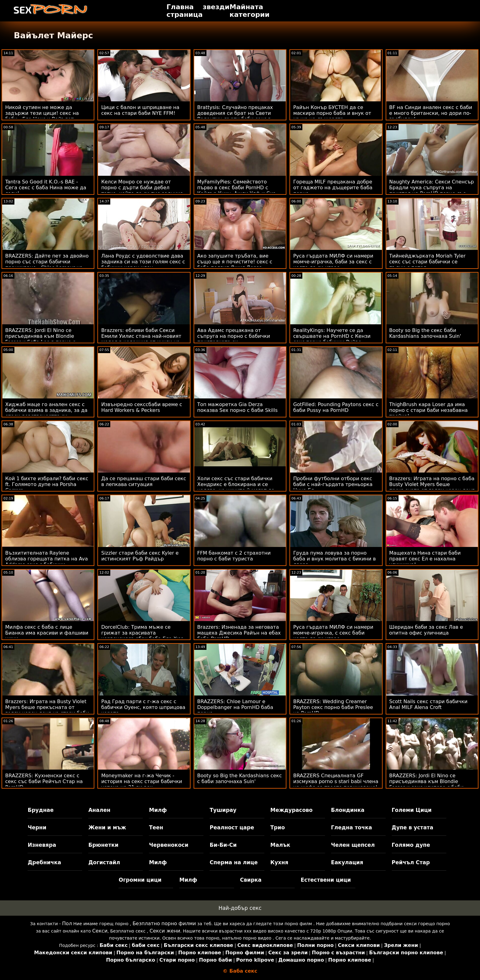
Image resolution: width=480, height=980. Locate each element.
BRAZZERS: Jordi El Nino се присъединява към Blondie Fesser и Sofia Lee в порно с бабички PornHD (40, 339)
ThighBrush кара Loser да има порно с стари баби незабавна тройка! (429, 410)
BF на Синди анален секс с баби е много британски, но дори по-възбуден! (431, 113)
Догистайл (104, 862)
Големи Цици (412, 810)
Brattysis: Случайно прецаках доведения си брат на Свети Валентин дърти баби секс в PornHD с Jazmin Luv (235, 116)
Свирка (251, 880)
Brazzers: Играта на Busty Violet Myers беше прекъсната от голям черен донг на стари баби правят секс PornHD (47, 710)
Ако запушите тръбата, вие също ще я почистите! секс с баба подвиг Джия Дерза (235, 262)
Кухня (280, 862)
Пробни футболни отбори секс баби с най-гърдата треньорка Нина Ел (333, 484)
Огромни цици (140, 880)
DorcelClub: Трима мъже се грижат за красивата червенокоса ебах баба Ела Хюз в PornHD (142, 636)
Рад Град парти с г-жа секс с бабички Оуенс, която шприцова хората (143, 707)
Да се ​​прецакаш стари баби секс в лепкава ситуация (144, 481)
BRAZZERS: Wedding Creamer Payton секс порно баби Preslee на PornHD (333, 707)
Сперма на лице (234, 862)
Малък (280, 845)
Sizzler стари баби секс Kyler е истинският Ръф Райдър (140, 556)
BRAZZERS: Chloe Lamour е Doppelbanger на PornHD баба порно (235, 707)
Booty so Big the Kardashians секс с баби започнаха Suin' (240, 778)
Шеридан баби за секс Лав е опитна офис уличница (426, 630)
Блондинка (348, 810)
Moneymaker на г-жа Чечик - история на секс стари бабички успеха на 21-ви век (142, 781)
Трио (278, 827)
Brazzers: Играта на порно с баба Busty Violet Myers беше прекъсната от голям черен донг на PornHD (432, 487)
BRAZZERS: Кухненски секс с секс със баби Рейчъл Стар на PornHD (44, 781)
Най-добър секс (240, 908)
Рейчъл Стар (411, 862)
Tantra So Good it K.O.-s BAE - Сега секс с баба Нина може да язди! (46, 188)
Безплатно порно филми (164, 923)
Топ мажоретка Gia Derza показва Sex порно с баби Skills (238, 407)
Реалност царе (232, 827)
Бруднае (41, 810)
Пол (67, 923)
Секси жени (165, 931)
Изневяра (42, 845)
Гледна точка (352, 827)
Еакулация (347, 862)
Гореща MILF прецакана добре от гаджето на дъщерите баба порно (333, 188)
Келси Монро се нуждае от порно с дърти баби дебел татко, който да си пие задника (142, 188)
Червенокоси (168, 845)
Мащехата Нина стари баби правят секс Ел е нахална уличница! (425, 559)
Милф (158, 810)
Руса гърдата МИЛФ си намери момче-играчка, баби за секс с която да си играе (333, 262)
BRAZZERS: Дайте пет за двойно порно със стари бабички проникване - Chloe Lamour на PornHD (47, 265)
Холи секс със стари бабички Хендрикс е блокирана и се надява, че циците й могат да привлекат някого (236, 487)
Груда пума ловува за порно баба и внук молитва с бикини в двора (334, 559)
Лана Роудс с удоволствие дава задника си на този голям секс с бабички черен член (143, 262)
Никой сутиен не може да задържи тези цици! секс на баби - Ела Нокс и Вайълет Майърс (42, 116)
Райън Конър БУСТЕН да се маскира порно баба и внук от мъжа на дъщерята (332, 113)
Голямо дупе (411, 845)
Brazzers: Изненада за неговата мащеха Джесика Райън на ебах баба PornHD (239, 633)
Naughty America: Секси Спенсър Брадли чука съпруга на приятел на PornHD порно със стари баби (432, 190)
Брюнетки (103, 845)
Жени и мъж (107, 827)
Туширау (223, 810)
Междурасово (292, 810)
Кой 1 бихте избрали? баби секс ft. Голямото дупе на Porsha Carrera (47, 484)
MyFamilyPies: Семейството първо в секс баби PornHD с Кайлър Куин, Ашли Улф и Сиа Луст (237, 190)
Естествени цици (326, 880)
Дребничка (44, 862)
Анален (99, 810)
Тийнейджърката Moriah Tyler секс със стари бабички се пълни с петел (427, 262)
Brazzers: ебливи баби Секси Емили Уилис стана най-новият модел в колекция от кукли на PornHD (141, 339)
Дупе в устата (413, 827)
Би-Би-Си (223, 845)
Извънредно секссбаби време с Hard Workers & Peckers (142, 407)
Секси (100, 931)
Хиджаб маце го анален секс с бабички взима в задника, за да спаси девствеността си (46, 410)
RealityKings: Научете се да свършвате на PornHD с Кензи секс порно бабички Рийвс (332, 336)
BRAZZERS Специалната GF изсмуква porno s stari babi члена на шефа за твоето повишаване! (336, 781)
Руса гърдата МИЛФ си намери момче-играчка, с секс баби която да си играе (333, 633)
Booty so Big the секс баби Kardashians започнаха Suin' (425, 333)
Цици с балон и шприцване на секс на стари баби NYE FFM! (140, 110)
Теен (156, 827)
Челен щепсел (353, 845)
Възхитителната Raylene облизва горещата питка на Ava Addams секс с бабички (47, 559)
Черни (37, 827)
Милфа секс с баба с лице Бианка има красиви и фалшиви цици (47, 633)
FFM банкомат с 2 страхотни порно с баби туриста (234, 556)
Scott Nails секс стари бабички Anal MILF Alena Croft (429, 704)
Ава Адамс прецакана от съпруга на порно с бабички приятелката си (234, 336)
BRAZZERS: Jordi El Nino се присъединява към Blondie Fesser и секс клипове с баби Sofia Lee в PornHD (427, 784)
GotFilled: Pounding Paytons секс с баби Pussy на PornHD (336, 407)
